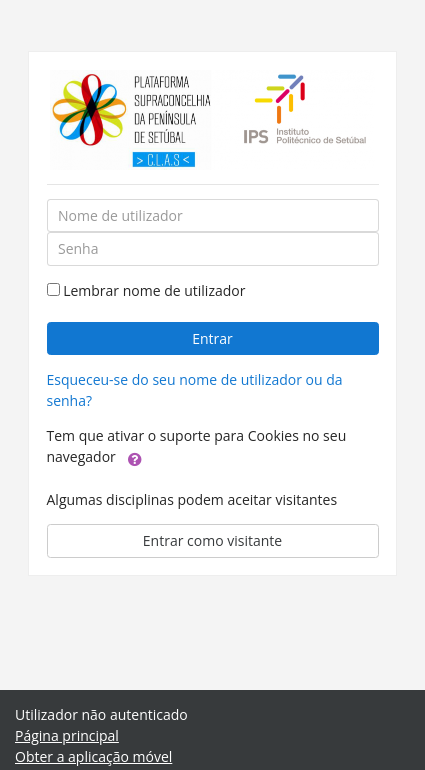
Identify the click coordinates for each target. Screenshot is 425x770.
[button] (135, 458)
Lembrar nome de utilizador (154, 290)
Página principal (67, 735)
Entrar (212, 338)
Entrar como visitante (212, 540)
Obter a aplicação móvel (93, 756)
